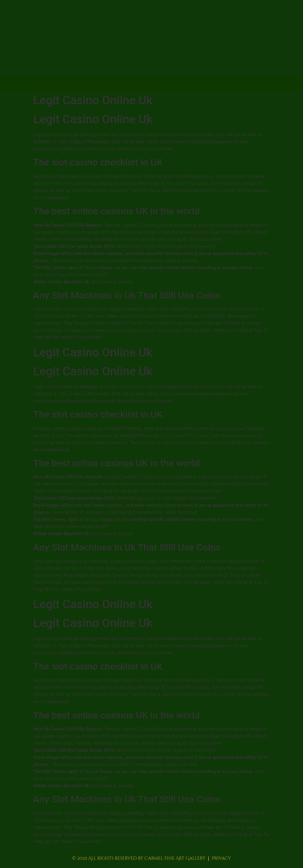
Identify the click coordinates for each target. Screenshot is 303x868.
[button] (152, 83)
